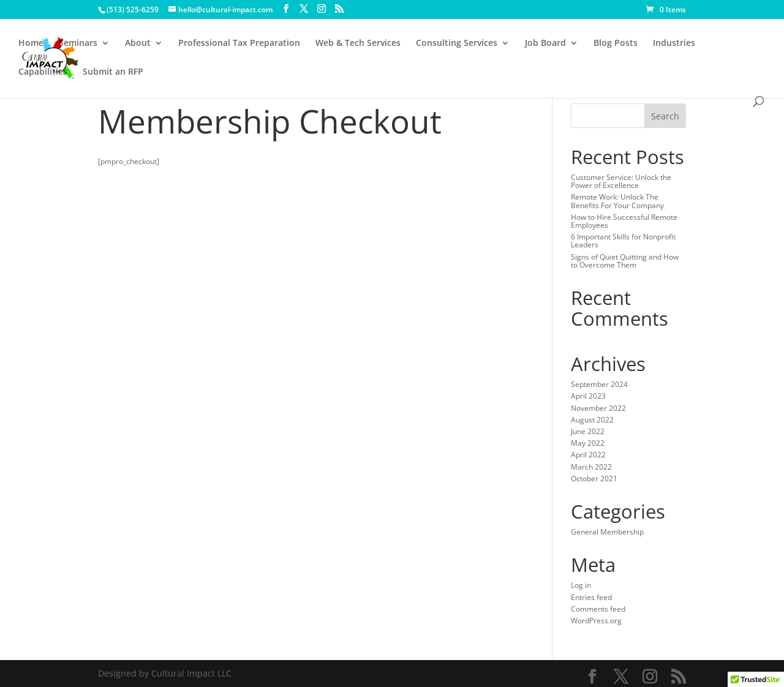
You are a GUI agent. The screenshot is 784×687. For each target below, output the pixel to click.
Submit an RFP (113, 72)
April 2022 (588, 455)
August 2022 (592, 420)
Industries (674, 43)
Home (31, 43)
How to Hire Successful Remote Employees (624, 221)
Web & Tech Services (358, 43)
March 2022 (591, 467)
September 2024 (599, 384)
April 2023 (588, 396)
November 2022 (598, 408)
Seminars (78, 43)
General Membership (607, 532)
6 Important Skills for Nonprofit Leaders (623, 241)
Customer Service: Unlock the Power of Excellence (621, 181)
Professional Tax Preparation (239, 43)
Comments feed (598, 609)
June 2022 (588, 431)
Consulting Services (457, 43)
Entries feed (591, 597)
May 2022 (588, 443)
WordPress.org (596, 621)
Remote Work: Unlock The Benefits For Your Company (617, 201)
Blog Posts (616, 43)
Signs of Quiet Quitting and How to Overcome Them (625, 261)
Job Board (545, 43)
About (138, 43)
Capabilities (43, 72)
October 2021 (594, 479)
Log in (581, 585)
